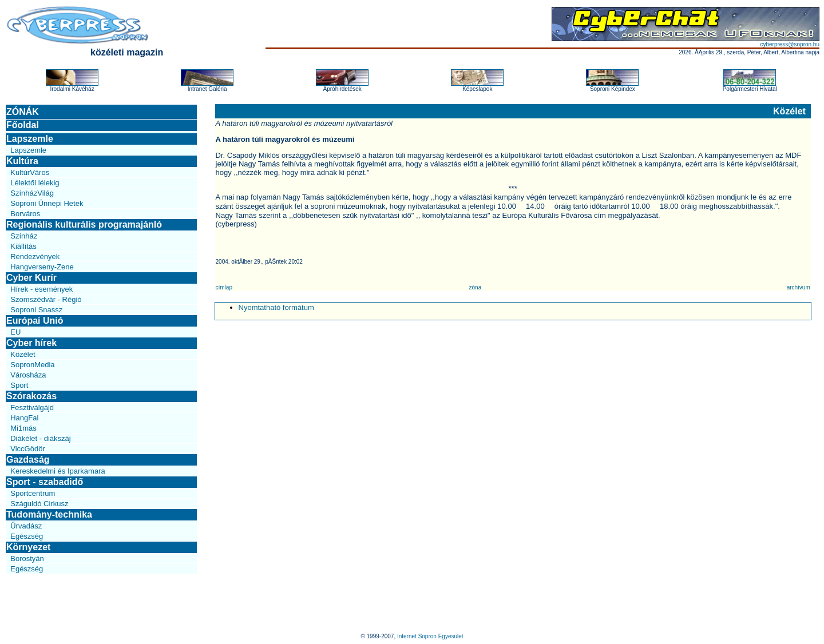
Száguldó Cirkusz (39, 504)
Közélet (23, 354)
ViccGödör (27, 449)
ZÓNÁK (23, 112)
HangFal (24, 418)
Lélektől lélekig (35, 183)
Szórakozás (31, 396)
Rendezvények (35, 257)
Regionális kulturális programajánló (84, 224)
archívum (799, 287)
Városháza (28, 375)
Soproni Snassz (36, 310)
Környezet (28, 547)
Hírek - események (41, 289)
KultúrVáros (30, 172)
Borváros (25, 214)
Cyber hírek (31, 343)
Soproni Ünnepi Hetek (47, 203)
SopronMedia (32, 365)
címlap (224, 287)
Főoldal (23, 125)
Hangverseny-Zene (42, 267)
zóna (476, 287)
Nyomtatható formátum (276, 307)
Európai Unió (35, 321)
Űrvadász (26, 526)
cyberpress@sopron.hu (790, 44)
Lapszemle (30, 139)
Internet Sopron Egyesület (430, 636)
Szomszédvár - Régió (46, 299)
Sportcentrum (33, 493)
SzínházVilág (32, 193)
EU (15, 332)
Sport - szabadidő (45, 482)
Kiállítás (23, 246)
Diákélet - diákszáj (41, 438)
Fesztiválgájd (32, 408)
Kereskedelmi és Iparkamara (58, 471)
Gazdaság (28, 460)
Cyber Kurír (31, 278)
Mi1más (23, 428)
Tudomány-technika (49, 514)
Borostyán (27, 558)
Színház (24, 236)
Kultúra (22, 161)
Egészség (27, 536)
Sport (19, 385)
